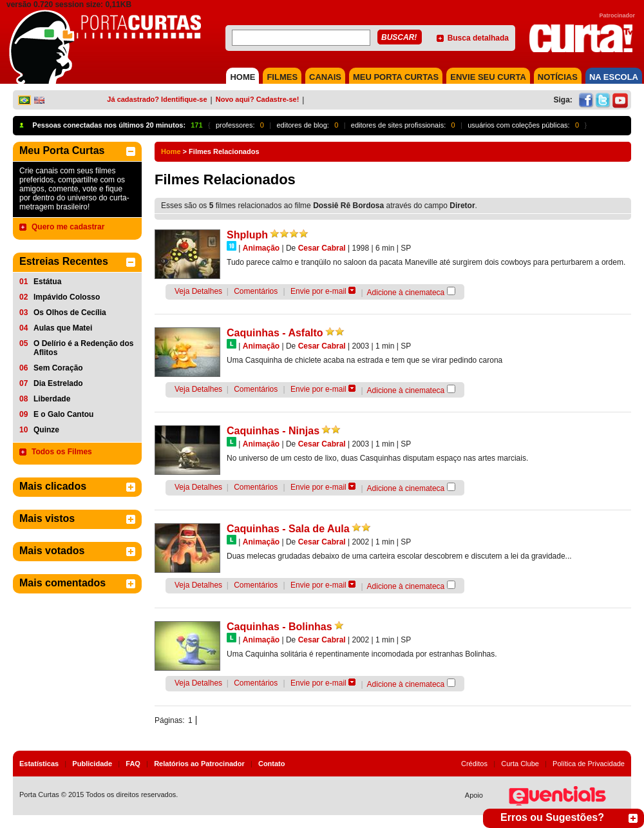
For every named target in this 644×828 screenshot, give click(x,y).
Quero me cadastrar (68, 227)
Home (171, 151)
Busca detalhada (478, 38)
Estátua (47, 282)
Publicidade (92, 764)
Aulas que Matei (63, 328)
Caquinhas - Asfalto (275, 333)
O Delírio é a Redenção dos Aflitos (83, 348)
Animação (261, 248)
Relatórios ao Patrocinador (199, 764)
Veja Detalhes (198, 291)
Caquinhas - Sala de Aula (288, 529)
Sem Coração (58, 368)
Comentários (256, 291)
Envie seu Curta (488, 77)
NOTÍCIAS (558, 77)
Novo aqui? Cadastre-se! (258, 99)
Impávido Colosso (67, 297)
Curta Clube (520, 764)
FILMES (282, 77)
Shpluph (247, 235)
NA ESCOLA (614, 77)
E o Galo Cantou (63, 414)
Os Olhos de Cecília (70, 313)
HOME (242, 77)
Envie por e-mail (318, 291)
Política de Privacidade (589, 764)
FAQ (133, 764)
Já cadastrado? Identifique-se (157, 99)
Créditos (474, 764)
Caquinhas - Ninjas (273, 431)
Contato (272, 764)
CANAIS (325, 77)
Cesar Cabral (322, 248)
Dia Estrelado (58, 383)
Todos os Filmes (62, 452)
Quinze (46, 430)
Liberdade (52, 399)
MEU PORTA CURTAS (396, 77)
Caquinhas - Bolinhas (279, 627)
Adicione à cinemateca (406, 293)
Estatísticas (39, 764)
